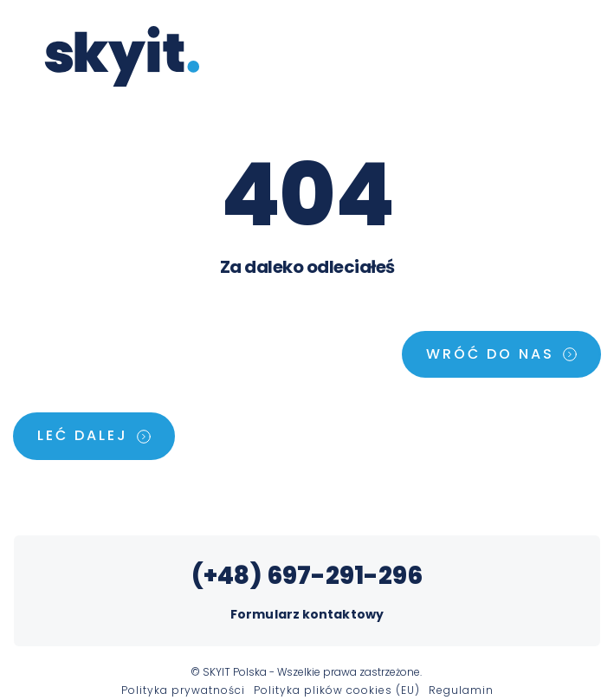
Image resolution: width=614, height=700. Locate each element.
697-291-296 (345, 576)
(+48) (229, 576)
